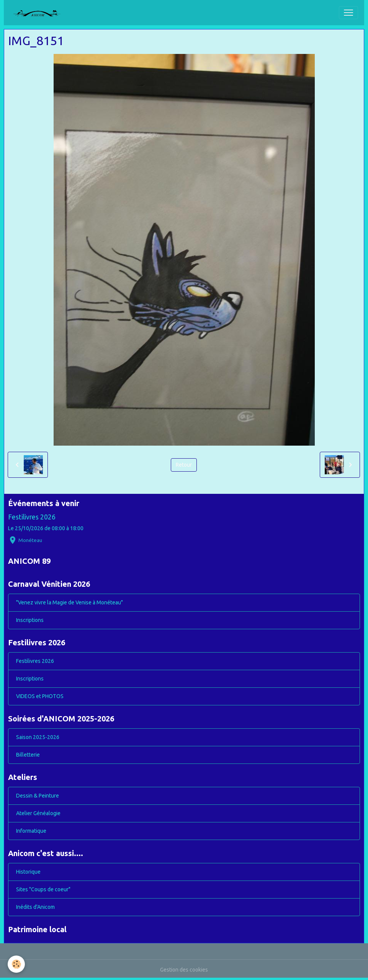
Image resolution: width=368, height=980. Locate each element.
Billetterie (28, 755)
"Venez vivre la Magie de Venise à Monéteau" (70, 602)
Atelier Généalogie (38, 813)
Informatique (31, 831)
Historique (28, 872)
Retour (184, 465)
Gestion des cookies (184, 970)
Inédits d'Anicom (35, 907)
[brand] (40, 13)
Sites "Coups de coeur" (43, 889)
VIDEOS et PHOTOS (40, 696)
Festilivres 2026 (32, 517)
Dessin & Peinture (38, 796)
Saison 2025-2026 (38, 737)
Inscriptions (30, 620)
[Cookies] (16, 964)
